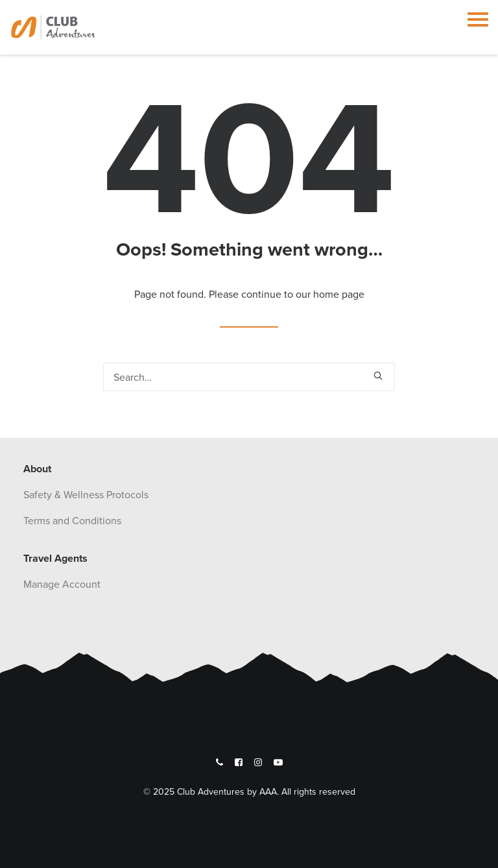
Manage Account (62, 584)
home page (339, 294)
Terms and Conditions (72, 520)
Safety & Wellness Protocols (86, 494)
